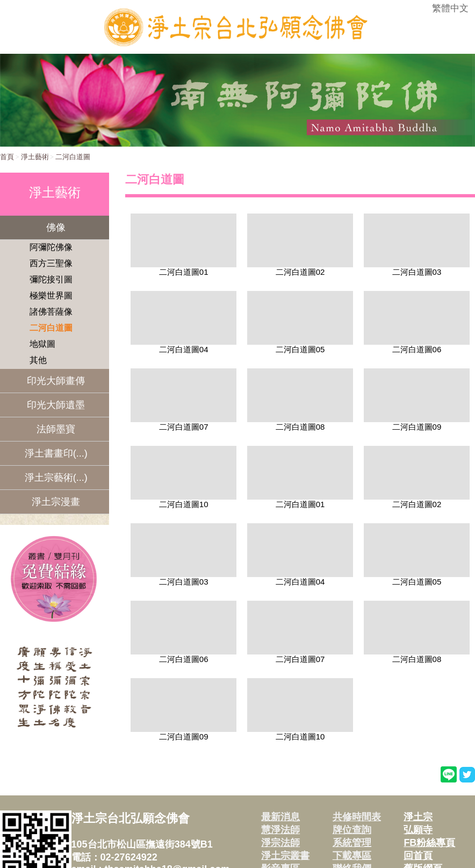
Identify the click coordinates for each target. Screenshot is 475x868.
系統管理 (352, 843)
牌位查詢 (352, 830)
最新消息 (280, 817)
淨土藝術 (35, 157)
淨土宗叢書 (285, 856)
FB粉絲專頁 (429, 843)
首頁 (7, 157)
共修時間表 (357, 817)
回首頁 (418, 856)
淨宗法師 (280, 843)
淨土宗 (418, 817)
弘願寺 (418, 830)
